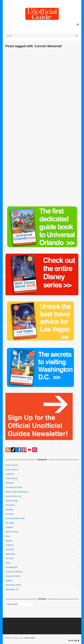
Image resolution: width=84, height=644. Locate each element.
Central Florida (12, 478)
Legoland (9, 527)
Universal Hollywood (14, 572)
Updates (9, 581)
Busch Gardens (12, 470)
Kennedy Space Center (15, 518)
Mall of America (12, 532)
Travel (8, 563)
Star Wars (10, 558)
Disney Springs (12, 501)
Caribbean (10, 474)
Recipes (9, 541)
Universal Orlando (13, 576)
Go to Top (74, 641)
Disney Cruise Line (13, 496)
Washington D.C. (12, 589)
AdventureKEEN (30, 638)
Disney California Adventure (17, 492)
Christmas (10, 483)
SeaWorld (9, 549)
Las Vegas (10, 523)
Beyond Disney (12, 465)
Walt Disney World (13, 585)
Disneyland (10, 505)
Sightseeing (10, 554)
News (8, 536)
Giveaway (9, 514)
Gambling (9, 509)
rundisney (9, 545)
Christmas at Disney (14, 487)
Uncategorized (11, 567)
